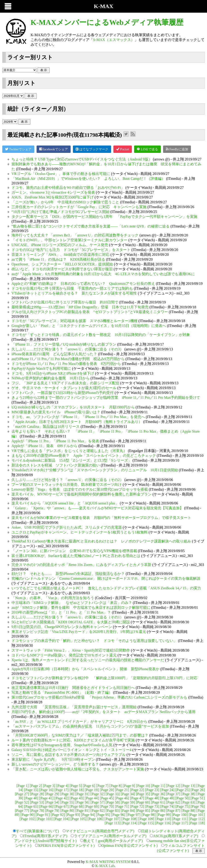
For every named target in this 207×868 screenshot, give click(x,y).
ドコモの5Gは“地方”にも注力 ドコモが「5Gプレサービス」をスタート (71, 250)
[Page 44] (92, 798)
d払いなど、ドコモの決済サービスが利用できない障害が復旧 (62, 269)
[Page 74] (167, 806)
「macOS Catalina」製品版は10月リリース (46, 427)
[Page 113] (113, 823)
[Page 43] (77, 798)
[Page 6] (89, 786)
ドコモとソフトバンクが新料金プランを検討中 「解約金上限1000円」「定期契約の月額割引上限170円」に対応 (104, 678)
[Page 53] (37, 802)
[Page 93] (73, 815)
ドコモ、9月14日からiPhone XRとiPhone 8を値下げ (53, 373)
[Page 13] (188, 786)
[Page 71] (122, 806)
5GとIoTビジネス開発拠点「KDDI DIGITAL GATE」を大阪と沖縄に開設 (71, 622)
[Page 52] (22, 802)
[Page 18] (77, 790)
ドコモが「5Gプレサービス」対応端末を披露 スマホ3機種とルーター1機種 (75, 321)
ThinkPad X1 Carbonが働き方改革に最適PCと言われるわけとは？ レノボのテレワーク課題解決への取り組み (101, 541)
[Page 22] (137, 790)
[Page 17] (61, 790)
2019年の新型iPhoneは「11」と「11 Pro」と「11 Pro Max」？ (61, 612)
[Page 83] (113, 811)
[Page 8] (116, 786)
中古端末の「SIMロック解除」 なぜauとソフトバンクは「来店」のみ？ (72, 603)
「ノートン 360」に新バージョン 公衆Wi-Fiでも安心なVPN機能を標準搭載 (74, 551)
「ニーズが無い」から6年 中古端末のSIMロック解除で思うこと (65, 202)
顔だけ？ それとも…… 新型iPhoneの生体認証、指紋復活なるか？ (68, 574)
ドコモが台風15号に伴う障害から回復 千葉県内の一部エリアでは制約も (72, 288)
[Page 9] (129, 786)
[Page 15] (31, 790)
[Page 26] (198, 790)
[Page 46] (122, 798)
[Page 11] (158, 786)
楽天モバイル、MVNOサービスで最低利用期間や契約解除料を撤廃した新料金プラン (82, 494)
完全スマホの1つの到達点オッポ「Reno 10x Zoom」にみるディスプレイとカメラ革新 (81, 565)
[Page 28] (37, 794)
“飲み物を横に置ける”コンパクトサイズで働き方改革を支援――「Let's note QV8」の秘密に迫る (91, 226)
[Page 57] (98, 802)
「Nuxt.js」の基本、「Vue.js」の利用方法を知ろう (53, 598)
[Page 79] (52, 811)
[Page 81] (82, 811)
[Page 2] (36, 786)
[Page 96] (118, 815)
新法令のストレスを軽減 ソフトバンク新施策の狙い (56, 465)
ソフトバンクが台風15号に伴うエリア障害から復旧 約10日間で (65, 302)
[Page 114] (129, 823)
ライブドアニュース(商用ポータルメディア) (110, 836)
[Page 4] (63, 786)
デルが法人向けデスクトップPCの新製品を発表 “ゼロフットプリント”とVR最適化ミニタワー (90, 312)
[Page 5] (76, 786)
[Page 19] (92, 790)
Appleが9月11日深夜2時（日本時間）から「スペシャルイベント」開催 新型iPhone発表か (85, 669)
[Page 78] (37, 811)
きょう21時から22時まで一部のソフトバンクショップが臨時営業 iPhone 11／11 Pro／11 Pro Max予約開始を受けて (106, 398)
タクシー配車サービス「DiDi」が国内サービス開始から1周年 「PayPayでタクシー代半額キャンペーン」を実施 (104, 217)
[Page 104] (61, 819)
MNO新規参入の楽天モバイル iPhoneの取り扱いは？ (56, 412)
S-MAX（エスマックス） (114, 40)
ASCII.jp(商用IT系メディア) (175, 836)
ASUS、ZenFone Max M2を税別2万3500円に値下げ (53, 197)
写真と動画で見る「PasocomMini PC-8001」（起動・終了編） (62, 692)
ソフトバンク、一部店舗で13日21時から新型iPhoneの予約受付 (63, 393)
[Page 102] (28, 819)
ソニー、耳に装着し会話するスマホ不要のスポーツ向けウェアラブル (69, 755)
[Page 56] (82, 802)
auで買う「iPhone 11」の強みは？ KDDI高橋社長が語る (58, 259)
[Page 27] (22, 794)
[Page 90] (28, 815)
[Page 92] (58, 815)
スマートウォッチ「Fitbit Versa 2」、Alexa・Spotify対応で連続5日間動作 (71, 650)
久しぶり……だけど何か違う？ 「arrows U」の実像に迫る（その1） (68, 617)
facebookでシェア (54, 149)
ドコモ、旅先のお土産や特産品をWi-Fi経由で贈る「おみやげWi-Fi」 (68, 188)
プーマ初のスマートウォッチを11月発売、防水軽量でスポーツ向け (67, 485)
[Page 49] (167, 798)
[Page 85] (143, 811)
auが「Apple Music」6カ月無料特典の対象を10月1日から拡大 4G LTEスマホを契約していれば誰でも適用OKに (103, 274)
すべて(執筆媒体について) (37, 831)
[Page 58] (113, 802)
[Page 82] (98, 811)
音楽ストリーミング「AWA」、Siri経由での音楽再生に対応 (60, 255)
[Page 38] (188, 794)
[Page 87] (173, 811)
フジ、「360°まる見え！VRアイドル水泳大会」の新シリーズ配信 (65, 383)
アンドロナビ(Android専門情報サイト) (45, 841)
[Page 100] (180, 815)
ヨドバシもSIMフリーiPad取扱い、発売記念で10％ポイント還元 (64, 655)
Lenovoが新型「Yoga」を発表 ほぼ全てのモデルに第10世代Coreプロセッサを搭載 (80, 489)
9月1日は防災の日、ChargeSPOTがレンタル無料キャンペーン (62, 627)
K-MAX (103, 6)
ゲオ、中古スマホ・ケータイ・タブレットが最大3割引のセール (64, 388)
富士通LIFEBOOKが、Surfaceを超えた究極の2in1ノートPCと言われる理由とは (76, 556)
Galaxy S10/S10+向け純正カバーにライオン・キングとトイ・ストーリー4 (71, 750)
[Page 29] (52, 794)
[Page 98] (149, 815)
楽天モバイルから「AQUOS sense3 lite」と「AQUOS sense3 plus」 (65, 503)
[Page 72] (137, 806)
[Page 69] (92, 806)
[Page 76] (198, 806)
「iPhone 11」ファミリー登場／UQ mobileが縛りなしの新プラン (64, 344)
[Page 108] (129, 819)
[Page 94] (88, 815)
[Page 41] (46, 798)
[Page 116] (163, 823)
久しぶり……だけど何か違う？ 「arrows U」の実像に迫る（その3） (68, 349)
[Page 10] (143, 786)
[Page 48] (152, 798)
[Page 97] (133, 815)
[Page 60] (143, 802)
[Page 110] (163, 819)
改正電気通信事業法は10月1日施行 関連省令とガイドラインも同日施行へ (73, 688)
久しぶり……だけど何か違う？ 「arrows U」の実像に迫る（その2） (68, 480)
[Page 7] (102, 786)
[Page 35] (143, 794)
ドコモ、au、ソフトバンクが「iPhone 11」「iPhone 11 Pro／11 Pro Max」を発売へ (78, 417)
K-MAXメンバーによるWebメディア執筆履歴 (107, 22)
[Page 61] (158, 802)
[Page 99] (164, 815)
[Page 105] (78, 819)
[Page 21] (122, 790)
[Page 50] (182, 798)
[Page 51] (198, 798)
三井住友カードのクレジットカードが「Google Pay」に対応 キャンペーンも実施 (79, 207)
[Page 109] (146, 819)
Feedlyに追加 (177, 149)
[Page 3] (49, 786)
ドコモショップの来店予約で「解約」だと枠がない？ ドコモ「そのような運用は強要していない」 (94, 641)
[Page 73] (152, 806)
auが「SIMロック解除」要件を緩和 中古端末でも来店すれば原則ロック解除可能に (81, 607)
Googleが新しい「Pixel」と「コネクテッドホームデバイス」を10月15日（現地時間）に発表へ (89, 326)
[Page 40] (31, 798)
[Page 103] (45, 819)
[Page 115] (146, 823)
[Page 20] (107, 790)
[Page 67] (61, 806)
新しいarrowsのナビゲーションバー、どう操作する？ (55, 764)
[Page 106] (95, 819)
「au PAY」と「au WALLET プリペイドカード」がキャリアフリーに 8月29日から (79, 721)
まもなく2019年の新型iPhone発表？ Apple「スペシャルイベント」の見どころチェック (84, 456)
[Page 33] (113, 794)
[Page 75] (182, 806)
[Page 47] (137, 798)
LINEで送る (147, 149)
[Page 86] (158, 811)
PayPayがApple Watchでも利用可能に (41, 368)
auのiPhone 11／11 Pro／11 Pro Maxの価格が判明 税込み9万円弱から (68, 359)
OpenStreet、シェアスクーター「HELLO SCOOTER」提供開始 (62, 264)
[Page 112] (197, 819)
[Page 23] (152, 790)
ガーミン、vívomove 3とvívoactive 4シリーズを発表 (53, 192)
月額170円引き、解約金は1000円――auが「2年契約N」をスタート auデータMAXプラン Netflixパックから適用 (103, 712)
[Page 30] (67, 794)
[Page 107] (112, 819)
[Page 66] (46, 806)
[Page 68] (77, 806)
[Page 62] (173, 802)
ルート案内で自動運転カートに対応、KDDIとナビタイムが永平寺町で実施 (73, 740)
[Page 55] (67, 802)
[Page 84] (128, 811)
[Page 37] (173, 794)
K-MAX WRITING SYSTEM (108, 862)
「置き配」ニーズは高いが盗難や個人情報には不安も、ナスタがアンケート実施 (78, 769)
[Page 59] (128, 802)
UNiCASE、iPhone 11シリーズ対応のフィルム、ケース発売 (60, 245)
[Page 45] (107, 798)
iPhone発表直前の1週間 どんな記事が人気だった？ (54, 354)
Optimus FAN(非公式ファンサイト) (129, 846)
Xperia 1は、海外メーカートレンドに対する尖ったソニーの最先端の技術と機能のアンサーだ (88, 660)
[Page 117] (180, 823)
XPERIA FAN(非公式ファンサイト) (66, 846)
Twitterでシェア (18, 149)
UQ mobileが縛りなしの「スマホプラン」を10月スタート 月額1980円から (73, 407)
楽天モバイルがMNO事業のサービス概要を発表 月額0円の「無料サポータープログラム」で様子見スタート (101, 518)
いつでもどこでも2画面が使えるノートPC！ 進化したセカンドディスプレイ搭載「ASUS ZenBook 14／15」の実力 (106, 588)
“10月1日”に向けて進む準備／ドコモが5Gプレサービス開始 (60, 212)
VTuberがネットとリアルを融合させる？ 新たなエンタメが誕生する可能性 (74, 293)
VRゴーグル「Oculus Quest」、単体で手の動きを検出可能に (61, 174)
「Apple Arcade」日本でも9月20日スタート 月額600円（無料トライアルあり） (77, 422)
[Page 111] (180, 819)
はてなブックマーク (92, 149)
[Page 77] (22, 811)
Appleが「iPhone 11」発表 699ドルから (45, 446)
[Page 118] (197, 823)
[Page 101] (197, 815)
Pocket (123, 149)
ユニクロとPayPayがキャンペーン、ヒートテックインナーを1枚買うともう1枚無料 (80, 532)
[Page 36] (158, 794)
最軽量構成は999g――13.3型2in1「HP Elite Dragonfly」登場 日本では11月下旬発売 (80, 307)
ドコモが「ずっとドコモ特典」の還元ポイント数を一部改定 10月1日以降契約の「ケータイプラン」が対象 (101, 335)
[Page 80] (67, 811)
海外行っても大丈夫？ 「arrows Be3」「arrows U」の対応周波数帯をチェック (75, 235)
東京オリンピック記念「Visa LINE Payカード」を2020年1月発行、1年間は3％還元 (79, 632)
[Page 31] (82, 794)
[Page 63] (188, 802)
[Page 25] (182, 790)
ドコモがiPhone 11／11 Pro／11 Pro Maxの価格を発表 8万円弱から (66, 364)
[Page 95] (103, 815)
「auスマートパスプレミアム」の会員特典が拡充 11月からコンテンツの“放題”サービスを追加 (90, 726)
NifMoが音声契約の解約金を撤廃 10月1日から (51, 378)
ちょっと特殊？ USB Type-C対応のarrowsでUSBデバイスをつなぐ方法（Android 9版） (82, 159)
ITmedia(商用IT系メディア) (45, 836)
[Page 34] (128, 794)
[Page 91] (43, 815)
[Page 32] (98, 794)
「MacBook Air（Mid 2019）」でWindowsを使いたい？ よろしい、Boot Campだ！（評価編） (88, 179)
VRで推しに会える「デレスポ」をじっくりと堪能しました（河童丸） (69, 451)
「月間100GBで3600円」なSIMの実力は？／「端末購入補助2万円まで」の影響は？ (80, 735)
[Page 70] (107, 806)
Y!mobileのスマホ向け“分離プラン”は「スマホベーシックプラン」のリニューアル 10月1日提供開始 (95, 470)
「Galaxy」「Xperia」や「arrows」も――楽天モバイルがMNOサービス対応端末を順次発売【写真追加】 (97, 508)
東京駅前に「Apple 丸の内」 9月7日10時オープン (53, 759)
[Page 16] (46, 790)
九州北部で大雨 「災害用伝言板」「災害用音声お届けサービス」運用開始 (74, 707)
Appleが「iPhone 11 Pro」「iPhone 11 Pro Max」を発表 (55, 441)
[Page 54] (52, 802)
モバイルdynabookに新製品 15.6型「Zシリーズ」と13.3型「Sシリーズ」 (72, 460)
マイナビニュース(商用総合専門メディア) (100, 831)
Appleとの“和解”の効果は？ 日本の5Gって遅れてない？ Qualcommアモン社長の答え (83, 284)
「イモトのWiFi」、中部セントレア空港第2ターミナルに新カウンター (69, 240)
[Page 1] (23, 786)
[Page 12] (173, 786)
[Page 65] (31, 806)
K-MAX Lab (105, 866)
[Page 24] (167, 790)
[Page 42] (61, 798)
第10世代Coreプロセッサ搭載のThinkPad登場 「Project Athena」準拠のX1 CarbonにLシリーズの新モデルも (99, 697)
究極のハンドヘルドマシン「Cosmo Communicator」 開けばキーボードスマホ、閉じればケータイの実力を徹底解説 (106, 578)
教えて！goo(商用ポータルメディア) (113, 841)
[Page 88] (188, 811)
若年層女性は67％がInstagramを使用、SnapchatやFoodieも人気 (62, 745)
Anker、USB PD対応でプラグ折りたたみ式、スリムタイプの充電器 (67, 527)
